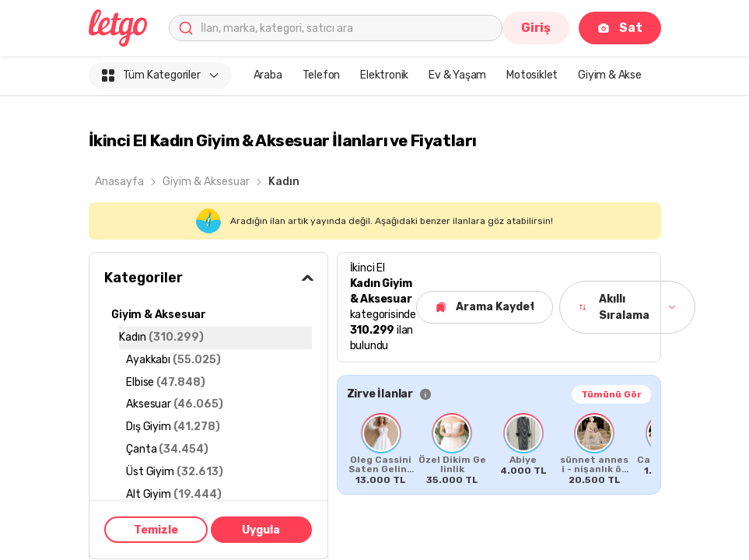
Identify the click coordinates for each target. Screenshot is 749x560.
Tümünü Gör (611, 394)
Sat (619, 28)
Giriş (536, 28)
